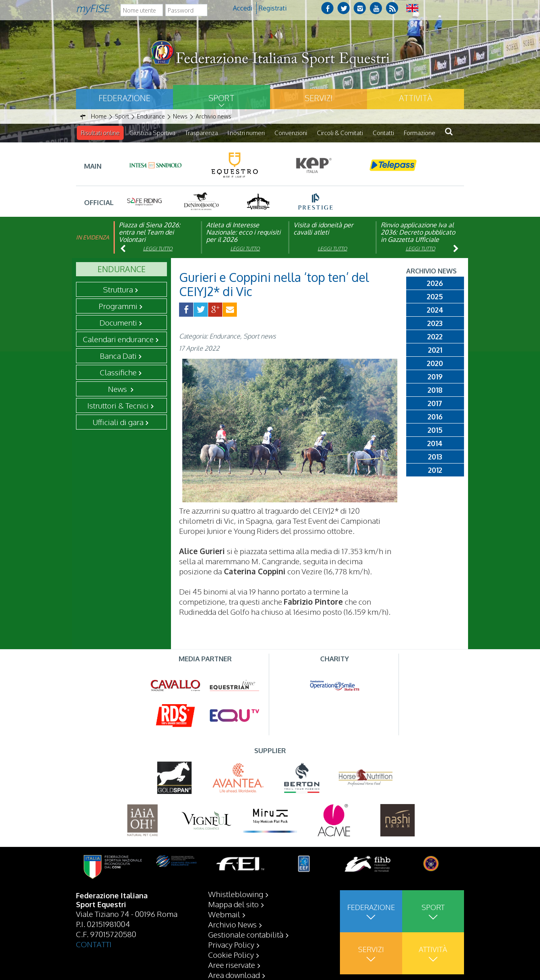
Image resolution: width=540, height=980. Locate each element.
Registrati (273, 8)
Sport (221, 98)
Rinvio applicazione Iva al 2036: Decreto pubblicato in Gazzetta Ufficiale (418, 232)
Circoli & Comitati (340, 133)
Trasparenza (201, 133)
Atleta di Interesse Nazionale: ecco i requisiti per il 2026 (243, 232)
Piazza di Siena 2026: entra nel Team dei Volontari (150, 232)
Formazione (420, 133)
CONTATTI (94, 944)
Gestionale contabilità (246, 934)
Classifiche (118, 372)
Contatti (383, 133)
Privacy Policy (231, 944)
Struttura (118, 289)
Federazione (124, 98)
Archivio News (232, 924)
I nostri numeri (246, 133)
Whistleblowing (236, 894)
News (118, 389)
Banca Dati (118, 356)
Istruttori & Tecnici (118, 405)
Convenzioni (291, 133)
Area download (234, 975)
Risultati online (100, 133)
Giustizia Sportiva (152, 133)
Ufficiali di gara (118, 422)
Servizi (319, 98)
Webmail (224, 914)
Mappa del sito (233, 904)
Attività (416, 98)
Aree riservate (232, 965)
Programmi (118, 306)
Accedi (243, 8)
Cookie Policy (231, 955)
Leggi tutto (158, 249)
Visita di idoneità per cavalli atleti (323, 229)
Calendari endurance (118, 339)
